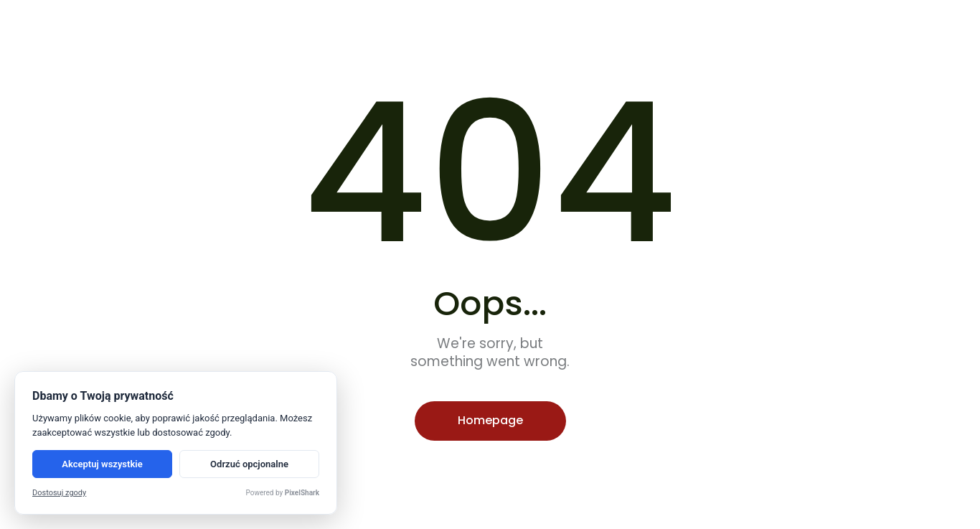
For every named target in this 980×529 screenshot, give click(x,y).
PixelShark (302, 493)
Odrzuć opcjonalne (249, 464)
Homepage (490, 420)
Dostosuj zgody (59, 493)
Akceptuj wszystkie (102, 464)
